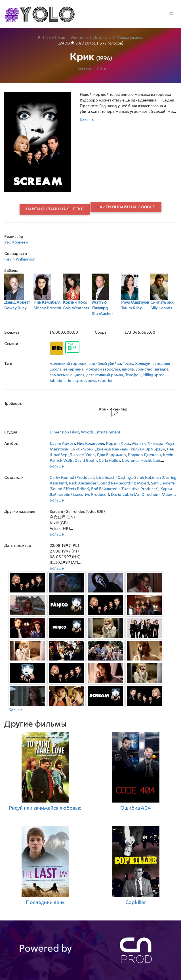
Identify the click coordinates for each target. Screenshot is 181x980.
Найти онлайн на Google (126, 207)
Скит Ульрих (82, 449)
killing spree (154, 375)
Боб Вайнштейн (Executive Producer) (125, 489)
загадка (161, 369)
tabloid (56, 381)
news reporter (100, 381)
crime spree (75, 381)
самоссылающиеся (67, 375)
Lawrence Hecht (137, 461)
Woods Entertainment (101, 432)
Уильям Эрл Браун (148, 449)
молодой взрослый (103, 369)
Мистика (79, 38)
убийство (144, 369)
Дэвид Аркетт (62, 444)
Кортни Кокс (118, 444)
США (102, 69)
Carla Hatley (109, 461)
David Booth (86, 461)
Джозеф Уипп (82, 455)
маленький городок (68, 364)
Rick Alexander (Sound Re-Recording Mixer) (109, 483)
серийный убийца (105, 364)
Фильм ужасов (130, 38)
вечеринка (73, 369)
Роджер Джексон (144, 455)
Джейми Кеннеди (112, 449)
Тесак (128, 364)
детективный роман (105, 375)
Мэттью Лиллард (148, 444)
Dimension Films (64, 432)
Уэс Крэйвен (16, 242)
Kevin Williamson (20, 259)
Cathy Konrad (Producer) (72, 478)
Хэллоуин (144, 364)
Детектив (102, 38)
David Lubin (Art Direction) (135, 495)
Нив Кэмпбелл (90, 444)
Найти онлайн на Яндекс (55, 209)
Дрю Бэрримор (111, 455)
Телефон (133, 375)
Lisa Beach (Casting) (114, 478)
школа (128, 369)
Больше (87, 120)
